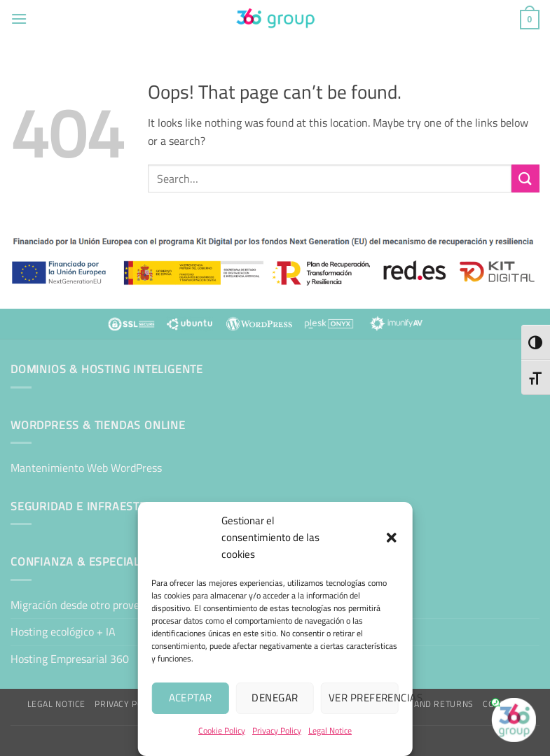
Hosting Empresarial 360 (70, 659)
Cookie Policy (222, 730)
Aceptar (191, 698)
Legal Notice (330, 730)
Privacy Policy (277, 730)
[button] (392, 538)
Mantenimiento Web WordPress (86, 468)
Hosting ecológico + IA (63, 631)
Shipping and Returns (423, 704)
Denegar (275, 698)
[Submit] (525, 178)
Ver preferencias (364, 698)
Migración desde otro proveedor (85, 605)
